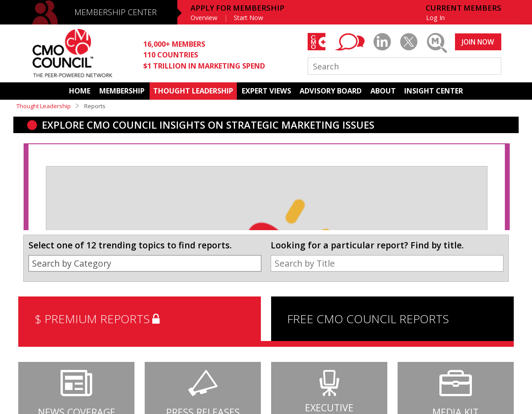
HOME (80, 91)
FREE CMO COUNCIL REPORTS (368, 319)
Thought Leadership (44, 106)
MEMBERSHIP (122, 91)
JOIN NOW (478, 42)
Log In (435, 18)
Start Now (248, 18)
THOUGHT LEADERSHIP (193, 91)
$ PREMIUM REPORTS (99, 319)
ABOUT (383, 91)
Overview (204, 18)
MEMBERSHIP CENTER (116, 12)
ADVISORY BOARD (331, 91)
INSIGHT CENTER (434, 91)
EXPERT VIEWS (266, 91)
